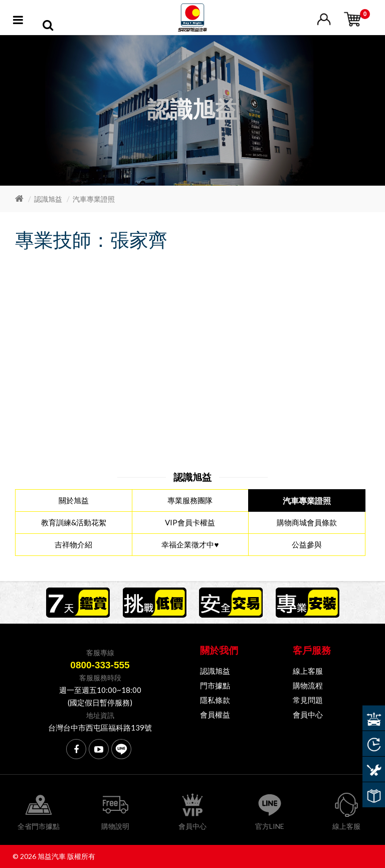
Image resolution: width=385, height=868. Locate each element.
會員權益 (215, 714)
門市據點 (215, 685)
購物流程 (308, 685)
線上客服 (308, 671)
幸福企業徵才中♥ (190, 544)
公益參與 (307, 544)
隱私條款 (215, 700)
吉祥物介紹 (73, 544)
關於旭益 (74, 500)
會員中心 (308, 714)
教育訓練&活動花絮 (74, 522)
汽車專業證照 (94, 199)
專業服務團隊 (190, 500)
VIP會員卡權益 (190, 522)
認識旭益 (48, 199)
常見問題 (308, 700)
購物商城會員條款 (307, 522)
